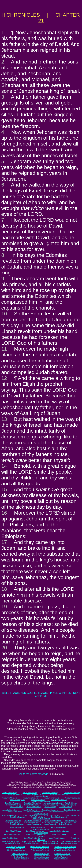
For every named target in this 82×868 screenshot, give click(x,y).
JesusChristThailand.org (33, 803)
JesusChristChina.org (30, 798)
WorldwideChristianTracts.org (65, 848)
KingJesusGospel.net (68, 822)
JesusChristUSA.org (14, 794)
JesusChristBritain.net (72, 810)
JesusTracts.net (50, 824)
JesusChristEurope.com (59, 828)
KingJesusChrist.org (41, 859)
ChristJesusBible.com (69, 843)
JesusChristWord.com (13, 843)
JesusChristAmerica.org (35, 794)
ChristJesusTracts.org (41, 854)
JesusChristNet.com (41, 833)
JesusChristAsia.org (30, 793)
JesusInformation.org (34, 807)
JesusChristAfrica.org (9, 798)
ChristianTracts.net (65, 824)
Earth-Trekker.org (71, 803)
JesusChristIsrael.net (10, 810)
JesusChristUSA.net (14, 812)
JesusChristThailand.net (33, 821)
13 (4, 419)
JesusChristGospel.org (50, 805)
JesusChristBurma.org (59, 800)
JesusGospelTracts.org (41, 855)
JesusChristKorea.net (51, 815)
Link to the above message (33, 774)
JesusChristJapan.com (51, 841)
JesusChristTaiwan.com (10, 841)
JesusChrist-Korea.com (60, 835)
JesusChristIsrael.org (10, 793)
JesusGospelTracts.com (19, 855)
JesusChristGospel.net (50, 822)
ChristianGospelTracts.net (16, 850)
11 (4, 349)
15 (4, 489)
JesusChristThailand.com (31, 841)
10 (4, 314)
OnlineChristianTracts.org (40, 848)
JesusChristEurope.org (50, 793)
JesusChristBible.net (31, 822)
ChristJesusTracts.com (20, 854)
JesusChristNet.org (41, 796)
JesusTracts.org (50, 807)
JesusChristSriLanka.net (41, 819)
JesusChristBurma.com (12, 835)
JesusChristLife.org (17, 807)
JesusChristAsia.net (30, 810)
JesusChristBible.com (32, 843)
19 (4, 607)
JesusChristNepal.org (17, 800)
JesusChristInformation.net (59, 812)
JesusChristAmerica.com (35, 831)
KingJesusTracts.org (41, 857)
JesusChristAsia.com (38, 828)
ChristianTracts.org (66, 807)
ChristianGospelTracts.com (15, 847)
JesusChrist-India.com (57, 838)
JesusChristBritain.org (72, 793)
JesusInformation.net (34, 824)
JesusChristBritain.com (41, 829)
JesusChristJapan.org (73, 798)
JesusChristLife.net (41, 814)
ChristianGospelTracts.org (16, 848)
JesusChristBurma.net (59, 817)
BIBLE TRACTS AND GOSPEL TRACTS (25, 693)
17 (4, 542)
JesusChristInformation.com (59, 831)
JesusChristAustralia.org (53, 803)
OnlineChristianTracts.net (40, 850)
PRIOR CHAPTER (61, 693)
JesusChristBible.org (31, 805)
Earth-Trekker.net (71, 821)
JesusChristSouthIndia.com (34, 838)
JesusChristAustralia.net (53, 821)
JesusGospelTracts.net (63, 855)
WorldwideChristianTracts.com (65, 847)
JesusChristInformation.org (59, 794)
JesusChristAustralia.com (71, 841)
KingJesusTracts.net (61, 857)
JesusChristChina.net (30, 815)
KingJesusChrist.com (21, 859)
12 (4, 378)
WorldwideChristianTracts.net (64, 850)
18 (4, 589)
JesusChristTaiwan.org (13, 803)
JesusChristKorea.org (51, 798)
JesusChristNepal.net (17, 817)
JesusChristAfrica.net (9, 815)
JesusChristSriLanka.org (41, 801)
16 (4, 513)
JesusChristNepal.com (10, 838)
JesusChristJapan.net (72, 815)
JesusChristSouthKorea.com (36, 835)
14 (4, 466)
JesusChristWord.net (13, 822)
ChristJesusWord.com (50, 843)
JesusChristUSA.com (14, 831)
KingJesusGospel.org (69, 805)
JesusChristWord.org (13, 805)
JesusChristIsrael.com (17, 828)
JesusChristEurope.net (50, 810)
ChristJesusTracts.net (62, 854)
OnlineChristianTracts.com (40, 847)
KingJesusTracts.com (21, 857)
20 (4, 648)
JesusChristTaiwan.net (13, 821)
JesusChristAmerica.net (35, 812)
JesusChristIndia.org (38, 800)
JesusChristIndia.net (38, 817)
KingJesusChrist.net (61, 859)
